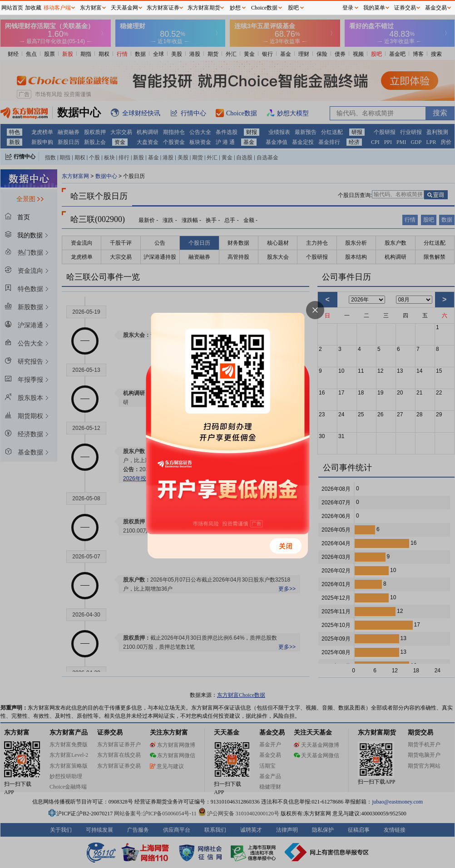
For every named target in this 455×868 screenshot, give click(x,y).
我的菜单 (374, 8)
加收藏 (33, 8)
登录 (348, 8)
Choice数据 (264, 8)
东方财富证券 (163, 8)
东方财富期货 (204, 8)
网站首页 (12, 8)
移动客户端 (57, 8)
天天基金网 (124, 8)
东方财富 (91, 8)
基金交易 (436, 8)
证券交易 (405, 8)
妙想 (235, 8)
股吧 (293, 8)
